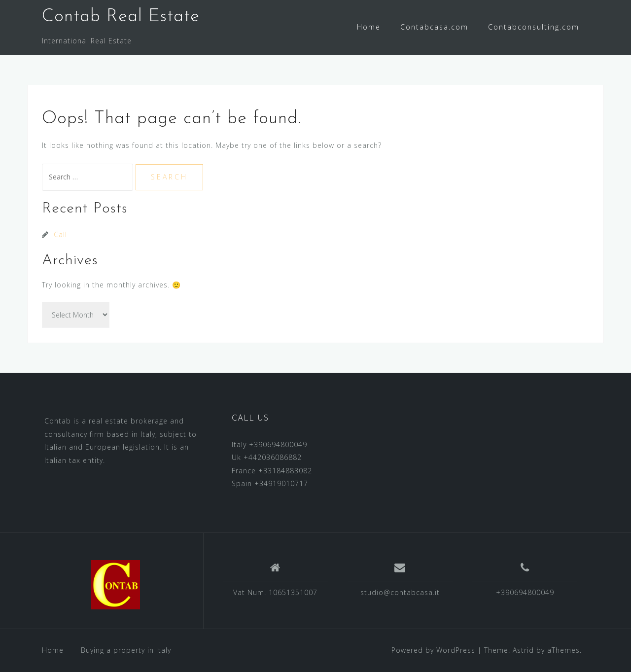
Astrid (523, 650)
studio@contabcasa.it (400, 592)
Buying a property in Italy (126, 650)
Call (60, 234)
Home (369, 27)
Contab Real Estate (121, 17)
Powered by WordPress (433, 650)
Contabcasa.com (434, 27)
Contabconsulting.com (534, 27)
